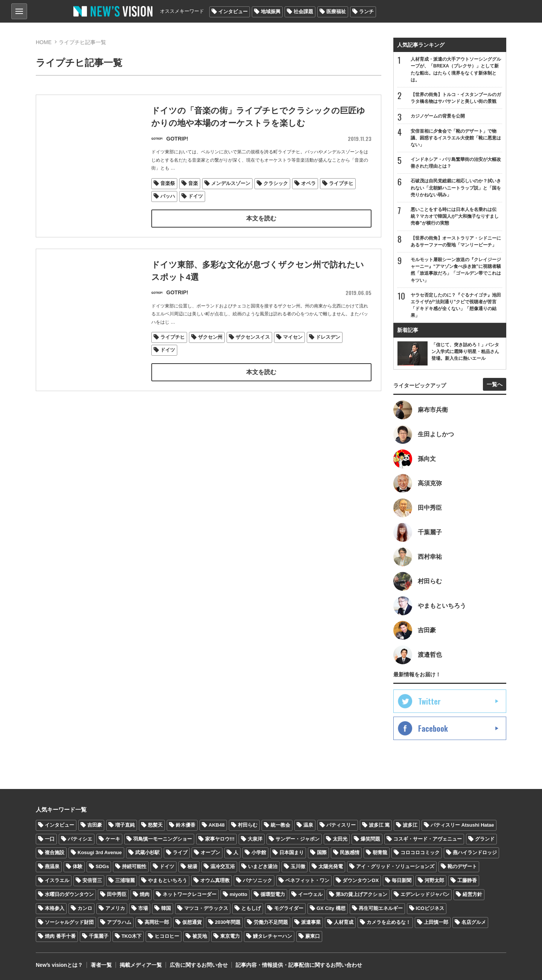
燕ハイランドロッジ (475, 852)
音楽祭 (168, 183)
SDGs (102, 866)
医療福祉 (336, 11)
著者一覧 (101, 965)
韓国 (166, 908)
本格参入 (55, 908)
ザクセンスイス (253, 337)
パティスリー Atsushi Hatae (462, 825)
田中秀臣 (117, 894)
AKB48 (217, 825)
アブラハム (119, 922)
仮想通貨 (192, 922)
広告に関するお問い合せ (199, 965)
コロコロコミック (420, 852)
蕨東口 (313, 936)
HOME (44, 42)
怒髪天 (155, 825)
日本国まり (292, 852)
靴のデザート (462, 866)
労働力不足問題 (271, 922)
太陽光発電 (331, 866)
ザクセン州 (210, 337)
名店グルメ (474, 922)
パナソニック (257, 880)
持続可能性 (134, 866)
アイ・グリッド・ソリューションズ (395, 866)
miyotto (238, 894)
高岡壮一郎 (157, 922)
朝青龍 (380, 852)
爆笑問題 (370, 839)
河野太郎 (434, 880)
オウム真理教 (215, 880)
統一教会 (280, 825)
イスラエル (57, 880)
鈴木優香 (186, 825)
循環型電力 (273, 894)
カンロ (85, 908)
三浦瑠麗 (125, 880)
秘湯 (192, 866)
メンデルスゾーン (231, 183)
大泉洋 (255, 839)
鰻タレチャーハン (273, 936)
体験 (78, 866)
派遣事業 (311, 922)
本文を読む (261, 218)
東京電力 (230, 936)
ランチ (366, 11)
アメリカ (115, 908)
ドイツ (196, 196)
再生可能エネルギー (381, 908)
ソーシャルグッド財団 (69, 922)
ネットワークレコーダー (190, 894)
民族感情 (350, 852)
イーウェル (310, 894)
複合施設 (55, 852)
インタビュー (233, 11)
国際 (322, 852)
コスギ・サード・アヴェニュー (428, 839)
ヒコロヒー (167, 936)
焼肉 (145, 894)
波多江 (410, 825)
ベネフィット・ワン (307, 880)
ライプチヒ (341, 183)
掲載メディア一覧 (141, 965)
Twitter (429, 701)
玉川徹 (298, 866)
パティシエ (80, 839)
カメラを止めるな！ (389, 922)
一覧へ (495, 384)
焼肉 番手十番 (60, 936)
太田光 (340, 839)
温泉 (308, 825)
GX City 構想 (331, 908)
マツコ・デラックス (206, 908)
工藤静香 (467, 880)
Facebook (433, 728)
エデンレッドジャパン (425, 894)
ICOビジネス (430, 908)
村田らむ (248, 825)
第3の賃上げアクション (362, 894)
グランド (485, 839)
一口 (50, 839)
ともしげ (251, 908)
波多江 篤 (379, 825)
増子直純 (125, 825)
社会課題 (303, 11)
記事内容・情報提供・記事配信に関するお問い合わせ (299, 965)
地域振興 (271, 11)
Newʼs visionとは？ (59, 965)
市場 (143, 908)
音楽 (193, 183)
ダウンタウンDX (361, 880)
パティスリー (341, 825)
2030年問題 (228, 922)
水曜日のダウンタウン (69, 894)
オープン (210, 852)
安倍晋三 (92, 880)
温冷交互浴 (223, 866)
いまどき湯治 (263, 866)
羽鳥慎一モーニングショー (163, 839)
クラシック (276, 183)
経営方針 (472, 894)
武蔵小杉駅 (147, 852)
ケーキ (113, 839)
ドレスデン (328, 337)
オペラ (308, 183)
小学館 (259, 852)
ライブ (180, 852)
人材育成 (344, 922)
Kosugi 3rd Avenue (100, 852)
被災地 (200, 936)
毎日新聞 (402, 880)
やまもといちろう (167, 880)
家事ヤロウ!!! (220, 839)
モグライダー (289, 908)
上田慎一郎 (436, 922)
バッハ (168, 196)
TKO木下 (132, 936)
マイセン (293, 337)
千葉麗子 (99, 936)
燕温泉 (52, 866)
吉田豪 (95, 825)
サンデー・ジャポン (298, 839)
